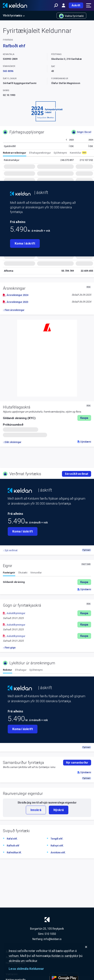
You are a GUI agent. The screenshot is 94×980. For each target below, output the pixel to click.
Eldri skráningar (12, 442)
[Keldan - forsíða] (15, 5)
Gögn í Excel (81, 132)
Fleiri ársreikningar (14, 310)
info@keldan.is (53, 939)
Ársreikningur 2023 (16, 302)
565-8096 (8, 71)
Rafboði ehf (14, 46)
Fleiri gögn (9, 648)
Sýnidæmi (84, 442)
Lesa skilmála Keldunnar (26, 969)
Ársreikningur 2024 (16, 295)
